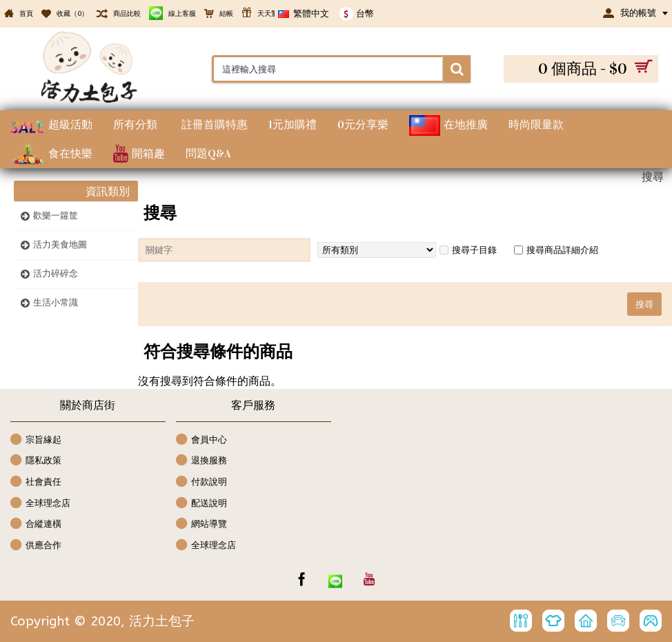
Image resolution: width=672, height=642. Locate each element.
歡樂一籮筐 (56, 215)
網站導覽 (201, 524)
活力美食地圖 (60, 244)
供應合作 (36, 546)
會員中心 (201, 440)
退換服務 (201, 461)
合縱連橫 (36, 524)
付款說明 (201, 482)
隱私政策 (36, 461)
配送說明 (201, 504)
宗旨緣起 (36, 440)
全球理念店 (40, 504)
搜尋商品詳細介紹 (556, 250)
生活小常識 (56, 302)
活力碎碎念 (56, 273)
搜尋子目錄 (468, 250)
